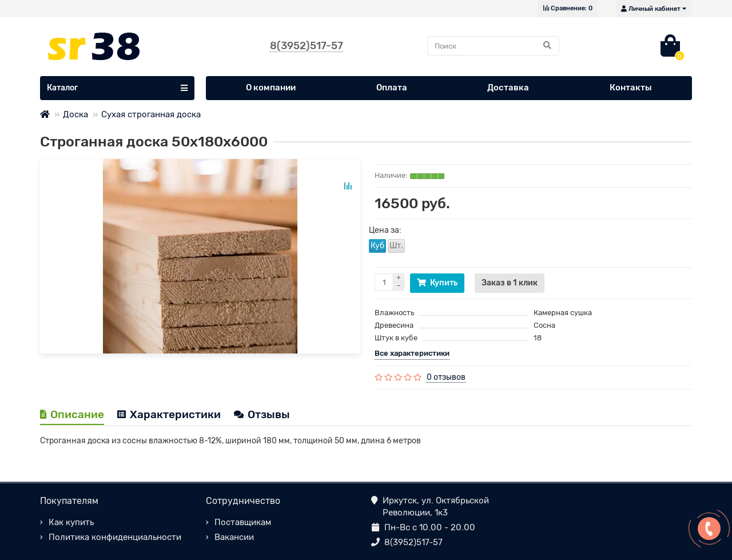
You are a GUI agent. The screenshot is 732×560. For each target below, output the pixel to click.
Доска (75, 114)
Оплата (392, 88)
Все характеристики (412, 353)
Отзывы (262, 414)
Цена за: (385, 230)
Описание (72, 414)
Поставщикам (243, 522)
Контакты (631, 88)
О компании (271, 88)
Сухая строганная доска (151, 114)
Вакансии (234, 537)
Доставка (508, 88)
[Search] (494, 46)
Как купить (71, 522)
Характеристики (169, 414)
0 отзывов (446, 377)
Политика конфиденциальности (115, 537)
